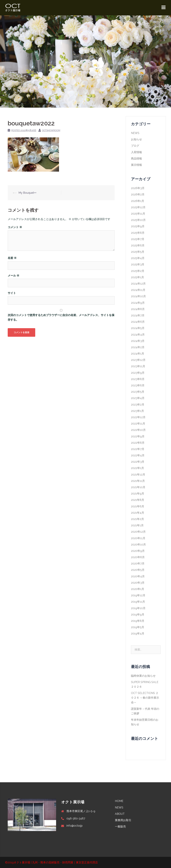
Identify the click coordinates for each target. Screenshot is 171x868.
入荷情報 (136, 152)
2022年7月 (138, 449)
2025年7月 (138, 239)
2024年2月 (138, 347)
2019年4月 (138, 634)
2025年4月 (138, 258)
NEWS (135, 133)
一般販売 (120, 827)
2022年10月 (138, 430)
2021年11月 (138, 481)
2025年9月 (138, 226)
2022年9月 (138, 436)
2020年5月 (138, 570)
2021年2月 (137, 519)
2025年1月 (137, 277)
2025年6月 (138, 245)
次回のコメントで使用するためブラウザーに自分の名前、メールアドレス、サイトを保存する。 (61, 317)
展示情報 (136, 165)
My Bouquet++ (27, 193)
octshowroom (51, 130)
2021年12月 (138, 475)
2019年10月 (138, 608)
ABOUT (120, 814)
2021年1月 (137, 525)
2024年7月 (138, 315)
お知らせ (136, 139)
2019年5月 (138, 627)
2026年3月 (138, 188)
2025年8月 (138, 233)
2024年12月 (138, 284)
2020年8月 (138, 557)
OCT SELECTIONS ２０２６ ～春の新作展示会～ (145, 698)
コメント (15, 227)
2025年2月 (138, 271)
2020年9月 (138, 551)
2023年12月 (138, 360)
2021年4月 (138, 513)
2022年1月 (137, 468)
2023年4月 (138, 398)
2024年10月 (138, 296)
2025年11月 (138, 214)
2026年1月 (138, 201)
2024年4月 (138, 335)
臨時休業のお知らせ (143, 676)
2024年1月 (138, 354)
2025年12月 (138, 207)
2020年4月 (138, 576)
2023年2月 (138, 405)
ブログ (135, 146)
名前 (12, 258)
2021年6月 (138, 506)
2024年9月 (138, 303)
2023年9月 (138, 373)
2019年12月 (138, 595)
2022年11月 (138, 424)
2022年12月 (138, 417)
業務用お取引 (123, 820)
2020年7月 (138, 564)
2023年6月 (138, 385)
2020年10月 (138, 545)
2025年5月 (138, 252)
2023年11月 (138, 366)
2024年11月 (138, 290)
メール (14, 276)
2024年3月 (138, 341)
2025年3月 (138, 264)
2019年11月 (138, 602)
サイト (12, 293)
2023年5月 (138, 392)
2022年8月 (138, 443)
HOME (119, 801)
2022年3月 (138, 462)
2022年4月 (138, 455)
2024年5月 (138, 328)
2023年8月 (138, 379)
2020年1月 (138, 589)
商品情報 (136, 159)
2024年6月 (138, 322)
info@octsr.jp (75, 826)
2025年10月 (138, 220)
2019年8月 (138, 621)
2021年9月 (138, 494)
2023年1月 (137, 411)
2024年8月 (138, 309)
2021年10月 (138, 487)
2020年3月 (138, 583)
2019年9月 (138, 615)
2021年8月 (138, 500)
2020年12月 (138, 532)
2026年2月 (138, 194)
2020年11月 (138, 538)
